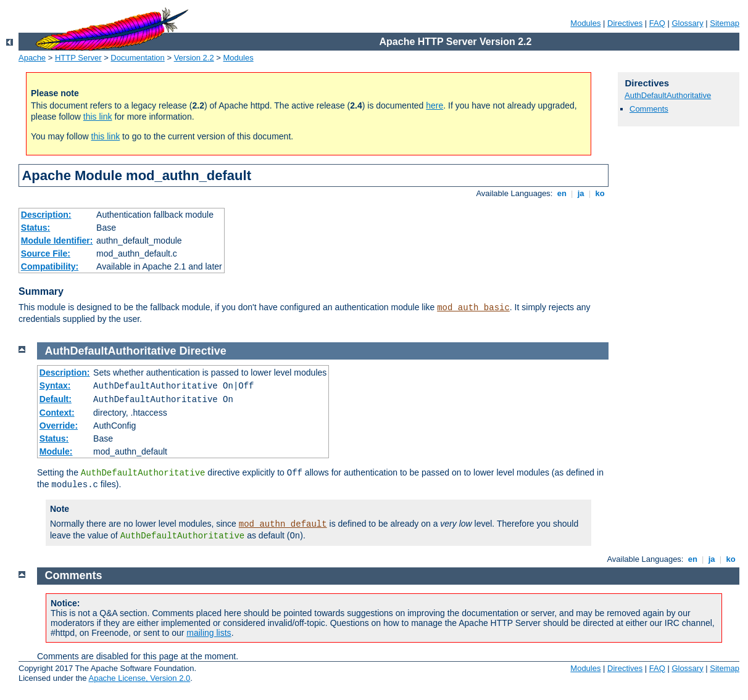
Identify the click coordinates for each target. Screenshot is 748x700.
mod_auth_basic (473, 308)
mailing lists (209, 633)
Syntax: (55, 385)
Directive (203, 351)
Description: (46, 215)
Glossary (687, 23)
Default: (56, 399)
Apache (32, 58)
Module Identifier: (57, 241)
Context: (57, 413)
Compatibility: (50, 266)
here (434, 105)
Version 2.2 (194, 58)
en (562, 193)
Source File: (46, 253)
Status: (35, 228)
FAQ (657, 23)
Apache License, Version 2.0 (139, 678)
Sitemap (725, 23)
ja (581, 193)
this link (98, 117)
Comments (649, 109)
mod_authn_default (283, 524)
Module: (56, 451)
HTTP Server (78, 58)
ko (600, 193)
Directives (625, 23)
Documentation (137, 58)
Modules (585, 23)
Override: (59, 426)
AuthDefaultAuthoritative (668, 95)
